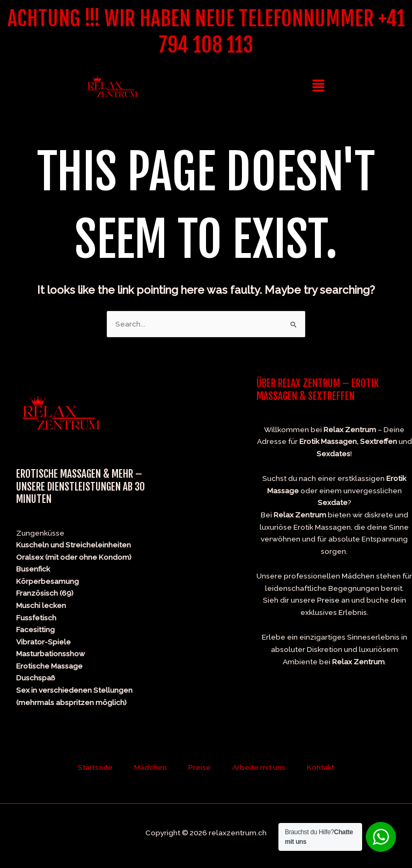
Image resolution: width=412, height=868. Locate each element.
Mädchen (358, 576)
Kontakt (321, 767)
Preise (328, 600)
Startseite (95, 767)
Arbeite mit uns (259, 767)
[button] (318, 86)
